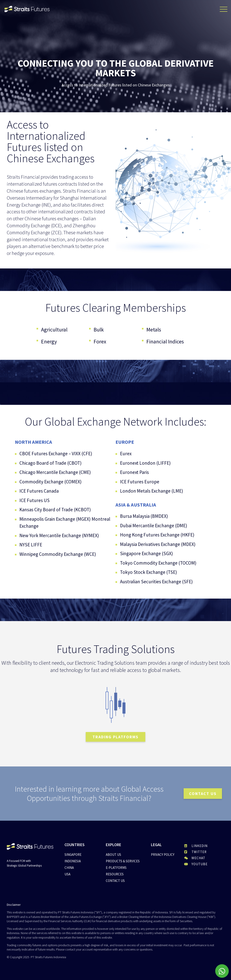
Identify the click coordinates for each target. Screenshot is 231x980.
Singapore (73, 855)
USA (67, 874)
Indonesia (73, 861)
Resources (115, 874)
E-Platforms (116, 868)
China (69, 868)
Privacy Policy (163, 855)
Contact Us (115, 881)
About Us (113, 855)
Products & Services (123, 861)
